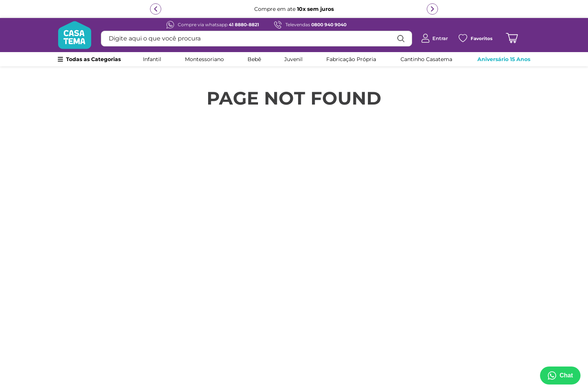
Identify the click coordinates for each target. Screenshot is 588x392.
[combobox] (256, 39)
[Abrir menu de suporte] (559, 376)
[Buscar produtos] (401, 39)
